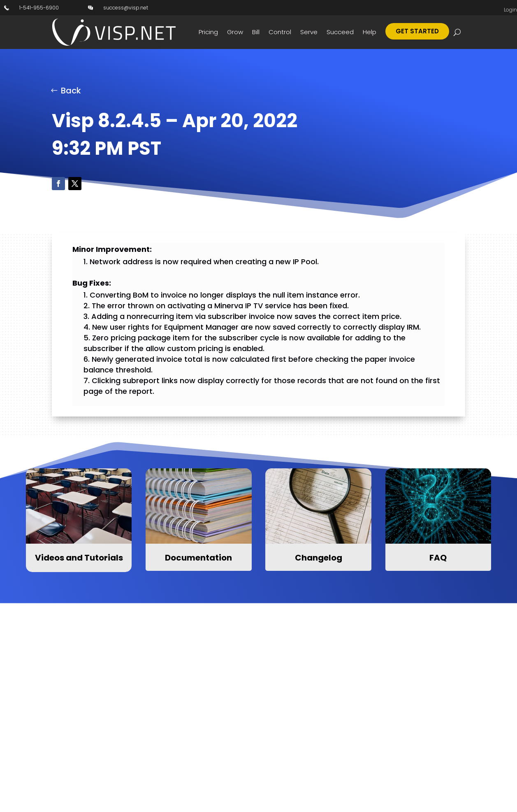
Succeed (340, 32)
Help (370, 32)
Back (71, 91)
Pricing (208, 32)
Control (280, 32)
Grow (235, 32)
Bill (256, 32)
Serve (309, 32)
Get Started (417, 31)
